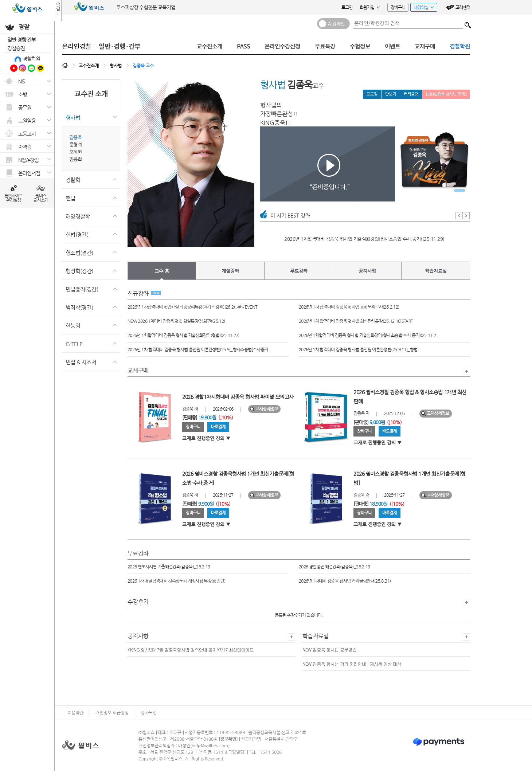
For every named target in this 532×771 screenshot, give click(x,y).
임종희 (75, 159)
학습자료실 (436, 271)
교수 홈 (162, 271)
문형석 (75, 144)
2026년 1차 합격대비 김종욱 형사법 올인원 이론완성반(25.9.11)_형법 (358, 349)
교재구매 (425, 46)
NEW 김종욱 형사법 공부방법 (329, 649)
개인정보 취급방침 (112, 713)
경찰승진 (16, 48)
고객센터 (463, 7)
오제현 (75, 152)
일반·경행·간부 (21, 40)
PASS (243, 46)
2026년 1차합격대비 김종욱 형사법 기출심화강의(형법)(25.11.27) (183, 335)
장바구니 (398, 7)
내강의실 (422, 8)
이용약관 (75, 713)
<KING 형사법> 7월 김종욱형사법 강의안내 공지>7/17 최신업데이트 (191, 649)
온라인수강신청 (282, 46)
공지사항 (367, 271)
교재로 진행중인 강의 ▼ (206, 438)
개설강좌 (230, 271)
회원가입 (370, 7)
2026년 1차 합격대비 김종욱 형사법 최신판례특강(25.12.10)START (325, 239)
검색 (468, 23)
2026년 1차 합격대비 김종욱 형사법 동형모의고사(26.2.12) (349, 307)
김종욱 (75, 137)
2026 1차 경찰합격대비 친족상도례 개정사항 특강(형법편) (176, 581)
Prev (459, 216)
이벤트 (392, 46)
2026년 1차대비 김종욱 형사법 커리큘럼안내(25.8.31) (345, 581)
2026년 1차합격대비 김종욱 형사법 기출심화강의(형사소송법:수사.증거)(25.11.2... (369, 335)
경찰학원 (31, 59)
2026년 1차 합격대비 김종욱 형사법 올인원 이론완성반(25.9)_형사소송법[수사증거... (199, 349)
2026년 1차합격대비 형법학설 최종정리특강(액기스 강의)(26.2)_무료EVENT (193, 307)
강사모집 (149, 713)
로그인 (347, 7)
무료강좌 (299, 271)
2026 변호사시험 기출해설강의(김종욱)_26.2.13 (169, 567)
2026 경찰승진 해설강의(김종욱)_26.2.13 (335, 567)
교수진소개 (210, 46)
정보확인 (228, 739)
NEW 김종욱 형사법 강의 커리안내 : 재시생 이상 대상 (352, 664)
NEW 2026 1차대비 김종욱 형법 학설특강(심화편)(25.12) (176, 321)
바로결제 (218, 427)
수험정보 (360, 46)
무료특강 (325, 46)
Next (466, 216)
